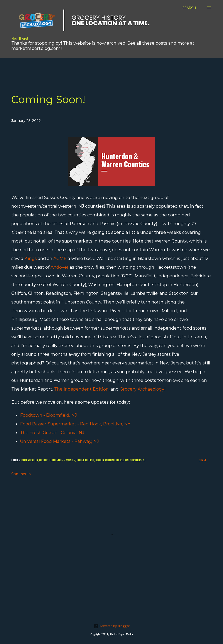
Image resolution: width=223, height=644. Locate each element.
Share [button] (203, 460)
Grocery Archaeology (142, 389)
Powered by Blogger (111, 626)
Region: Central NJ (107, 460)
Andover (60, 267)
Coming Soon (30, 460)
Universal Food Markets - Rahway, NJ (59, 441)
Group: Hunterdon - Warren (57, 460)
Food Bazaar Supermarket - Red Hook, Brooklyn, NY (75, 424)
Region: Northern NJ (133, 460)
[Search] (189, 8)
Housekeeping (85, 460)
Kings (31, 258)
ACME (60, 258)
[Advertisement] (106, 68)
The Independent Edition (81, 389)
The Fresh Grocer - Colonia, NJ (52, 433)
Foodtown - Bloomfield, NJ (48, 415)
